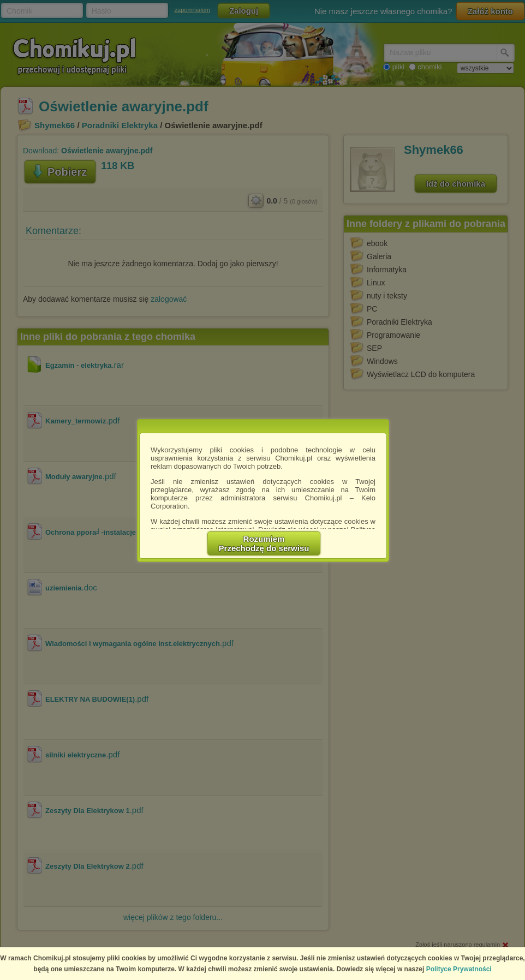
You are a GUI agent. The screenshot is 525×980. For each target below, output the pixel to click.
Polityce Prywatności (459, 969)
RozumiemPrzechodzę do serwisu (264, 543)
